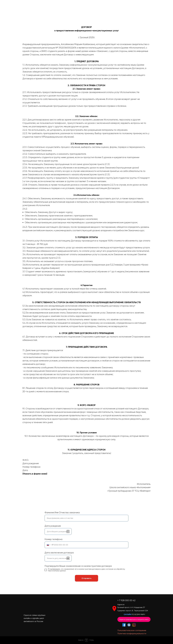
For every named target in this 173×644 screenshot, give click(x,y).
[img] (134, 625)
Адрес (120, 604)
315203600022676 (67, 48)
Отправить (86, 578)
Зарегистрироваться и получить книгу (134, 619)
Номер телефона (53, 539)
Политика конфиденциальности (132, 633)
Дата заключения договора (59, 553)
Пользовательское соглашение (132, 630)
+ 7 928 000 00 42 (126, 600)
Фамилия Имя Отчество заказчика (62, 513)
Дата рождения (53, 526)
